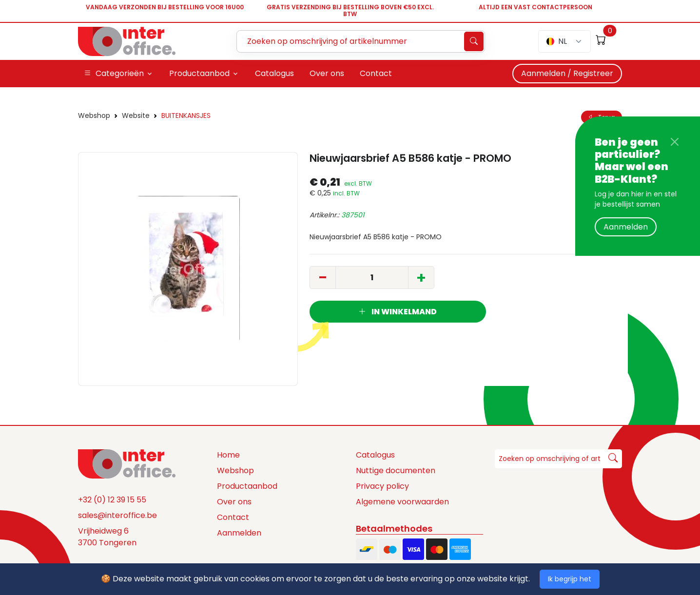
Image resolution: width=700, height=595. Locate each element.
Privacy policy (382, 486)
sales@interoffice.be (117, 515)
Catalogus (375, 455)
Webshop (94, 115)
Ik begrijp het (570, 579)
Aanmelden (626, 227)
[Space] (127, 463)
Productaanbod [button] (199, 73)
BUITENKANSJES (186, 115)
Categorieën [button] (114, 74)
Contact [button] (376, 73)
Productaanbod (247, 486)
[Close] (675, 142)
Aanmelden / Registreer (567, 73)
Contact (233, 517)
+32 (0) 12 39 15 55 (112, 500)
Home (228, 455)
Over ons (234, 502)
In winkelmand (398, 312)
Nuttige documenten (396, 470)
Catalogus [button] (274, 73)
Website (136, 115)
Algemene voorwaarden (402, 502)
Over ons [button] (327, 73)
